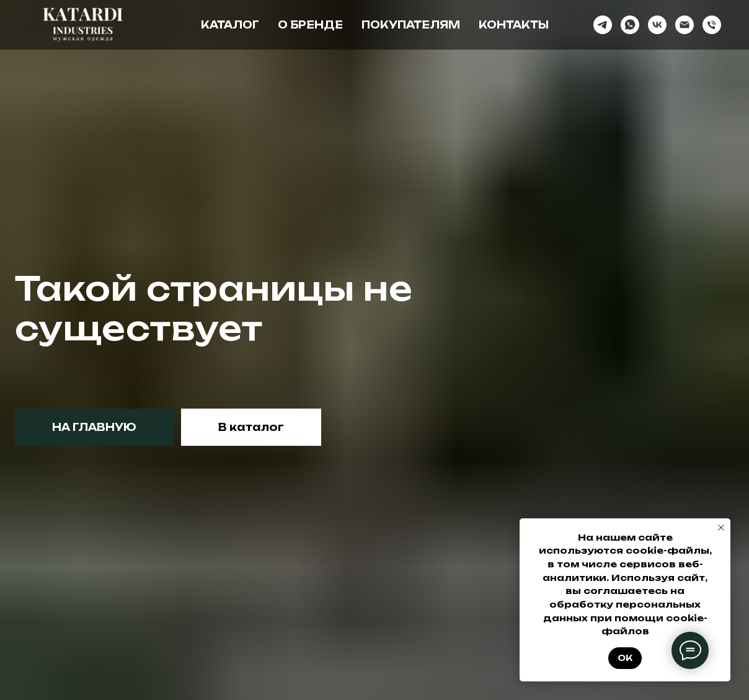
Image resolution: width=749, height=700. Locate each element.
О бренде (310, 25)
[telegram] (603, 25)
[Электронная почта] (685, 25)
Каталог (230, 25)
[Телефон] (712, 25)
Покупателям (411, 25)
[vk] (657, 25)
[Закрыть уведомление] (721, 528)
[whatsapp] (630, 25)
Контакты (514, 25)
